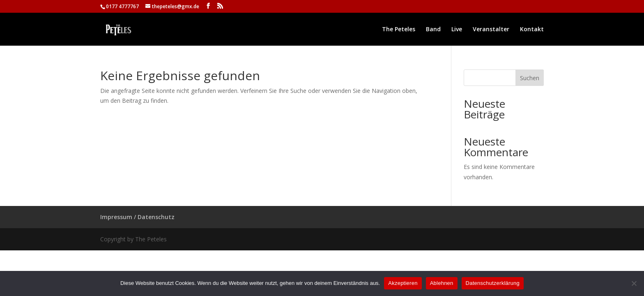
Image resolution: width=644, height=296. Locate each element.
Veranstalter (491, 30)
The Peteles (399, 30)
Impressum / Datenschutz (137, 217)
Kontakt (532, 30)
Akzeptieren (403, 283)
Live (457, 30)
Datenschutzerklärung (493, 283)
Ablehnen (442, 283)
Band (433, 30)
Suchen (530, 78)
